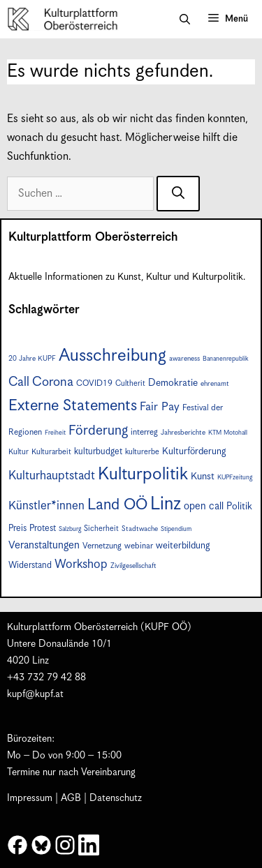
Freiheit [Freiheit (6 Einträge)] (55, 433)
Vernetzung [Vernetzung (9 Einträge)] (102, 546)
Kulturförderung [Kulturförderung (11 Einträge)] (194, 451)
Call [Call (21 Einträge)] (19, 382)
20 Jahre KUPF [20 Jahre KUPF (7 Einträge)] (32, 359)
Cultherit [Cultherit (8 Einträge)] (130, 383)
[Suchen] (178, 194)
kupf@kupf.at (35, 694)
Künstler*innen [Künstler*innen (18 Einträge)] (46, 506)
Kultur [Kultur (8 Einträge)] (19, 452)
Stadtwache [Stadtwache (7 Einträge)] (140, 529)
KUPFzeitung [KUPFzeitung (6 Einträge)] (235, 478)
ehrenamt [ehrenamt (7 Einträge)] (215, 384)
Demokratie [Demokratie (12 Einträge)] (173, 383)
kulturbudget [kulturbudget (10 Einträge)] (98, 452)
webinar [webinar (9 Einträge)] (139, 546)
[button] (185, 20)
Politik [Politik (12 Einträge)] (239, 507)
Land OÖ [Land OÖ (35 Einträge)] (117, 505)
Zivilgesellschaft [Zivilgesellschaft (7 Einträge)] (133, 566)
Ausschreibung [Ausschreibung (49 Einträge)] (112, 356)
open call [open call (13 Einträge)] (204, 506)
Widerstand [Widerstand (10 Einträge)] (30, 566)
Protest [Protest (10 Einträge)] (43, 529)
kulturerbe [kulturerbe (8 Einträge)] (142, 452)
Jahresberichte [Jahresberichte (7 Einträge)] (183, 433)
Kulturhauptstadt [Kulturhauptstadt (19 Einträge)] (52, 476)
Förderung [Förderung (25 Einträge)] (98, 431)
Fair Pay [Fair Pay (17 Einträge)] (160, 407)
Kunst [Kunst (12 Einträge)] (203, 477)
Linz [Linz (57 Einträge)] (166, 504)
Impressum (30, 798)
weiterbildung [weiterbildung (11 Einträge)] (183, 546)
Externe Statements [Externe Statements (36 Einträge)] (73, 406)
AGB (71, 798)
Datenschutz (116, 798)
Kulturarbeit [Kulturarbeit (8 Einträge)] (51, 452)
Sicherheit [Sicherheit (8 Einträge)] (101, 529)
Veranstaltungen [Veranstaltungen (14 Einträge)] (44, 545)
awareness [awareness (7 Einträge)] (184, 359)
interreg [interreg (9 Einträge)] (144, 432)
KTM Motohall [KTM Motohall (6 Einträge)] (228, 433)
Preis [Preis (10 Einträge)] (17, 529)
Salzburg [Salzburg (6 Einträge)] (70, 529)
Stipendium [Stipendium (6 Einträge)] (176, 529)
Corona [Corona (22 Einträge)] (53, 382)
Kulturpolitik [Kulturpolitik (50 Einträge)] (143, 474)
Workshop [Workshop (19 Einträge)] (81, 564)
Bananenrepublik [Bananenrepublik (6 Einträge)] (225, 359)
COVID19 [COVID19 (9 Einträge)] (94, 383)
